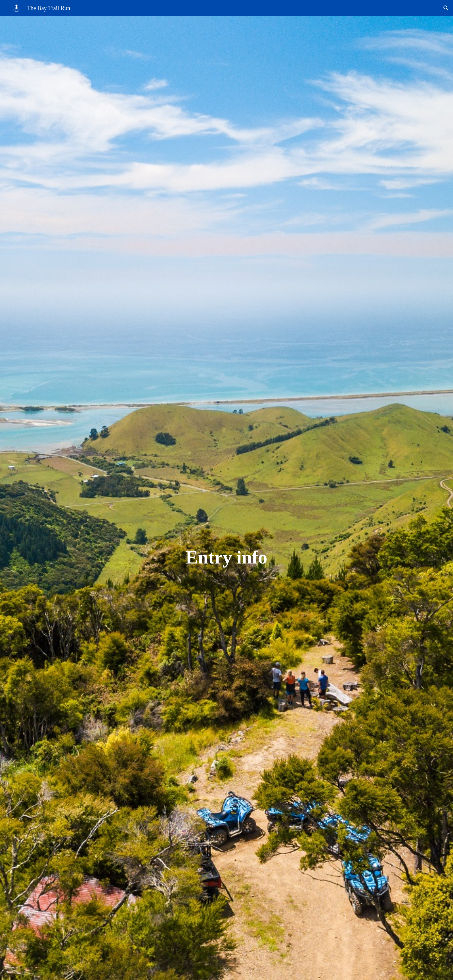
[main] (226, 557)
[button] (446, 8)
